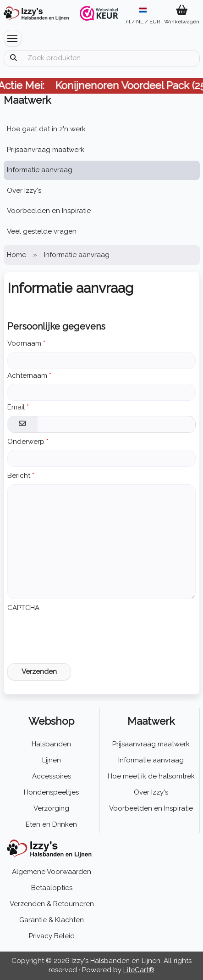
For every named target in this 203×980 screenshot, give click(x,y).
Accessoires (52, 776)
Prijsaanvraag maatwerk (46, 150)
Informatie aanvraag (40, 170)
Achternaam (27, 375)
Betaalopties (52, 888)
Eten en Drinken (51, 824)
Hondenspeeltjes (51, 792)
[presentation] (77, 634)
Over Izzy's (24, 190)
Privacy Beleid (52, 936)
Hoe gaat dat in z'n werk (46, 129)
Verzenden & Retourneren (52, 904)
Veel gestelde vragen (42, 231)
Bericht (19, 476)
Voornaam (24, 343)
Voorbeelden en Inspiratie (49, 211)
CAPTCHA (23, 608)
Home (16, 255)
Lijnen (52, 760)
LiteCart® (139, 970)
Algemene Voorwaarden (52, 872)
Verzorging (51, 808)
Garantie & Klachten (52, 920)
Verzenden (39, 672)
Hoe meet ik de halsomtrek (151, 776)
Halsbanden (51, 744)
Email (16, 407)
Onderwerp (26, 442)
